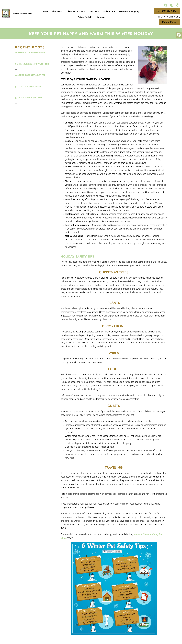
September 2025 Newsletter (32, 64)
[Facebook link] (166, 5)
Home (45, 11)
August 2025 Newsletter (30, 75)
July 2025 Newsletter (28, 86)
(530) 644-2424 (167, 11)
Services (93, 11)
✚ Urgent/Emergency (129, 11)
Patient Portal (84, 17)
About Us (56, 11)
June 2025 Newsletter (28, 98)
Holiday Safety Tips (77, 256)
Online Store (109, 11)
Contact (101, 17)
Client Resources (75, 11)
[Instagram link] (172, 5)
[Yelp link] (178, 5)
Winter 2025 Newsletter (30, 52)
